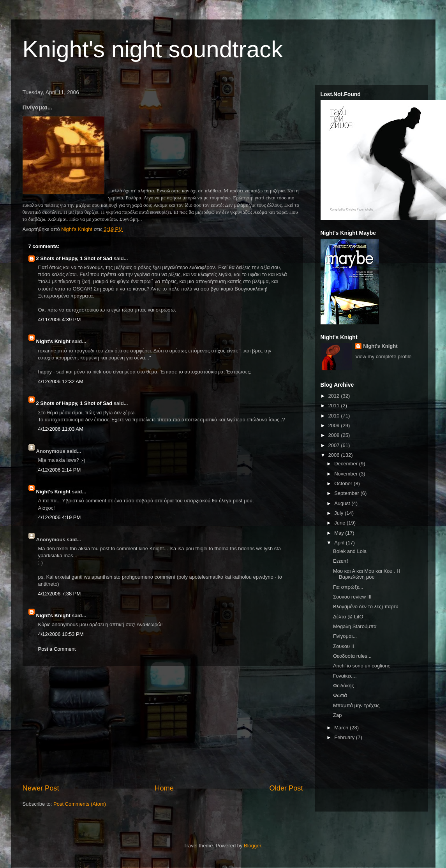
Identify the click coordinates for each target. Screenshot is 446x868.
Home (164, 788)
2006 (335, 455)
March (342, 728)
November (347, 474)
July (339, 513)
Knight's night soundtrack (153, 49)
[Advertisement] (163, 725)
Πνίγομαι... (345, 636)
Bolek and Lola (350, 551)
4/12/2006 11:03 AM (61, 429)
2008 (335, 435)
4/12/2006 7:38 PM (60, 594)
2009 (335, 425)
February (345, 737)
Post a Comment (57, 649)
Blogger (252, 846)
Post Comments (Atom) (80, 804)
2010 (335, 416)
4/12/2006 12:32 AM (61, 381)
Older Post (286, 788)
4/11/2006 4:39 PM (60, 320)
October (344, 483)
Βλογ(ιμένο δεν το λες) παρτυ (366, 607)
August (343, 503)
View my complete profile (383, 357)
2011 (335, 406)
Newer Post (41, 788)
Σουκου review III (352, 597)
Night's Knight (53, 341)
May (340, 533)
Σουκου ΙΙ (344, 646)
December (347, 464)
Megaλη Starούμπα (355, 626)
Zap (337, 715)
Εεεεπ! (341, 561)
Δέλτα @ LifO (348, 617)
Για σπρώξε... (348, 587)
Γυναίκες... (345, 676)
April (340, 543)
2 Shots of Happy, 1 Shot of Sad (74, 258)
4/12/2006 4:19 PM (60, 517)
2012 (335, 396)
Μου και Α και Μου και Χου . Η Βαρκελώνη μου (367, 574)
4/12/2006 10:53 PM (61, 634)
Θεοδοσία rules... (352, 656)
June (340, 523)
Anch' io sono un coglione (362, 666)
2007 (335, 445)
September (347, 493)
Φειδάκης (344, 686)
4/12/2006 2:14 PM (60, 470)
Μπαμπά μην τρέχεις (356, 705)
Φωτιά (340, 695)
